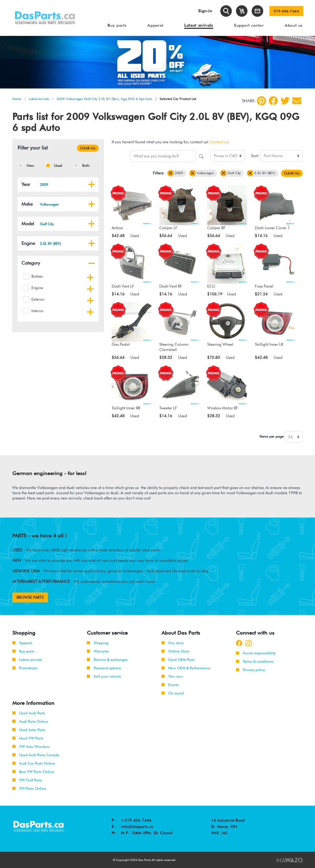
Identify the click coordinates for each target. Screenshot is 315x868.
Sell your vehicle (104, 676)
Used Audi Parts (29, 713)
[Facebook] (273, 101)
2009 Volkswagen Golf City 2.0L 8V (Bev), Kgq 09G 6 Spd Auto (104, 99)
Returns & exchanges (107, 660)
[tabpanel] (157, 62)
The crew (172, 676)
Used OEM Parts (178, 660)
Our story (173, 643)
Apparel (22, 643)
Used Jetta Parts (29, 730)
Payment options (104, 668)
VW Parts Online (29, 788)
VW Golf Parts (27, 780)
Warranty (98, 651)
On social (173, 693)
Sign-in (205, 11)
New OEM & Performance (186, 668)
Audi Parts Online (30, 721)
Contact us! (219, 142)
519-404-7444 (286, 11)
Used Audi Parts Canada (36, 755)
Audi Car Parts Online (34, 763)
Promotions (25, 668)
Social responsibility (256, 653)
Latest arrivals (27, 660)
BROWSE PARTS (30, 597)
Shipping (98, 643)
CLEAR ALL (88, 148)
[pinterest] (261, 101)
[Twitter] (285, 101)
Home (17, 99)
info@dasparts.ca (137, 827)
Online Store (175, 651)
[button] (92, 184)
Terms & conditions (255, 661)
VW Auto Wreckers (31, 746)
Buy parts (23, 651)
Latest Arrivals (39, 99)
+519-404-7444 (136, 820)
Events (170, 685)
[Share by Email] (297, 101)
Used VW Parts (28, 738)
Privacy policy (251, 670)
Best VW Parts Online (33, 772)
